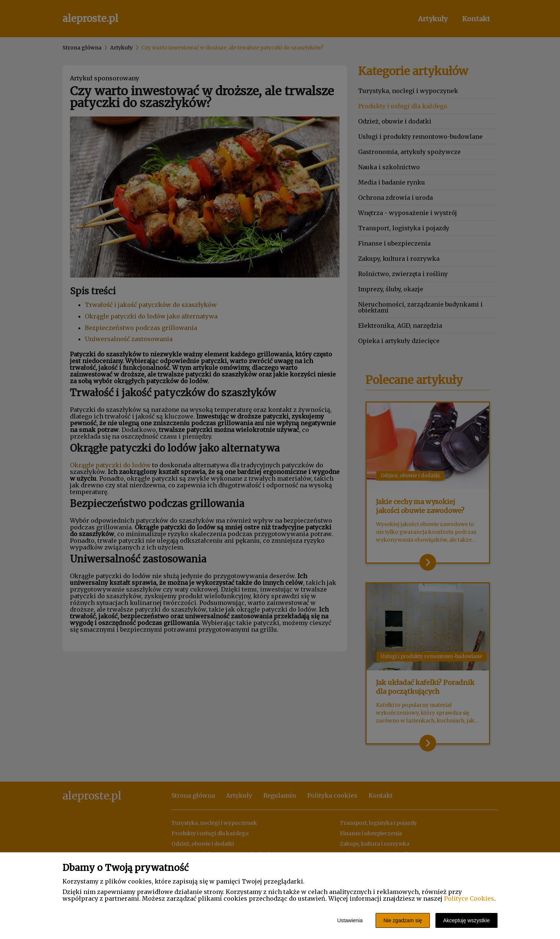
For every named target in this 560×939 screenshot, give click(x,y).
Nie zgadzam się (403, 920)
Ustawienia (350, 920)
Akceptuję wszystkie (466, 920)
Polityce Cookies (469, 898)
